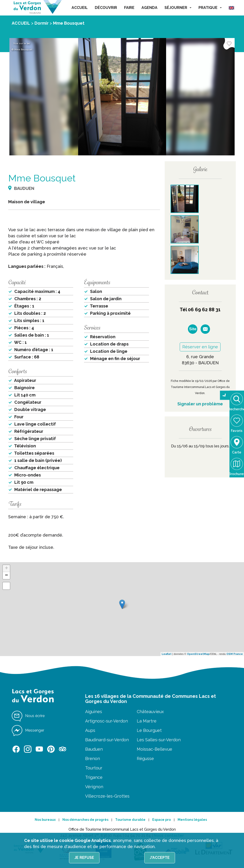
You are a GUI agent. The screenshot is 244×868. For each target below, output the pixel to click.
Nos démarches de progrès (85, 820)
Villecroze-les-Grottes (107, 796)
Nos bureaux (45, 820)
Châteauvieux (150, 712)
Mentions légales (192, 820)
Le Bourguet (149, 730)
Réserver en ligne (200, 347)
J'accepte (160, 858)
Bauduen (94, 749)
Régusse (145, 759)
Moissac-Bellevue (154, 749)
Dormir (42, 23)
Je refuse (84, 858)
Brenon (93, 759)
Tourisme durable (130, 820)
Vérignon (94, 787)
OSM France (235, 654)
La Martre (147, 721)
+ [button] (6, 568)
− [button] (6, 576)
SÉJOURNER (178, 8)
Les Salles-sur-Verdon (159, 740)
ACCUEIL (80, 8)
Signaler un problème (200, 404)
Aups (90, 730)
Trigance (94, 777)
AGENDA (149, 8)
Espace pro (162, 820)
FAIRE (129, 8)
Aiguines (94, 712)
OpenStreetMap (198, 654)
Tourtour (94, 768)
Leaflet (167, 654)
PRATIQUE (210, 8)
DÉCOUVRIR (106, 8)
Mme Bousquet (69, 23)
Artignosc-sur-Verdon (107, 721)
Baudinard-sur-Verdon (107, 740)
